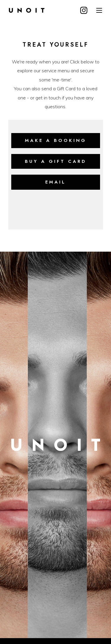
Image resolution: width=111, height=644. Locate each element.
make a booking (56, 140)
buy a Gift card (56, 161)
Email (55, 182)
